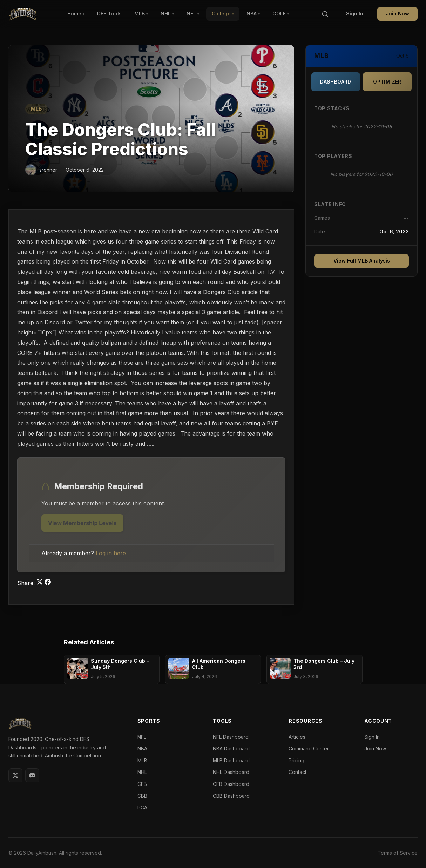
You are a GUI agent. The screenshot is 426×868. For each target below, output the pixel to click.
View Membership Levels (82, 523)
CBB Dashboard (231, 796)
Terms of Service (398, 853)
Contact (297, 772)
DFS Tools (109, 14)
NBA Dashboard (231, 748)
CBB (142, 796)
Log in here (111, 553)
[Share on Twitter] (40, 583)
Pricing (296, 760)
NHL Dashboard (231, 772)
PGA (142, 807)
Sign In (355, 14)
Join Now (397, 14)
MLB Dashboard (231, 760)
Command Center (309, 748)
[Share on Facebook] (48, 583)
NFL (193, 14)
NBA (253, 14)
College (223, 14)
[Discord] (32, 775)
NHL (167, 14)
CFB (142, 784)
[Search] (325, 14)
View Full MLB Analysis (362, 261)
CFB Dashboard (231, 784)
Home (76, 14)
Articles (297, 737)
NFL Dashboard (231, 737)
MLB (141, 14)
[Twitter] (15, 775)
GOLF (281, 14)
